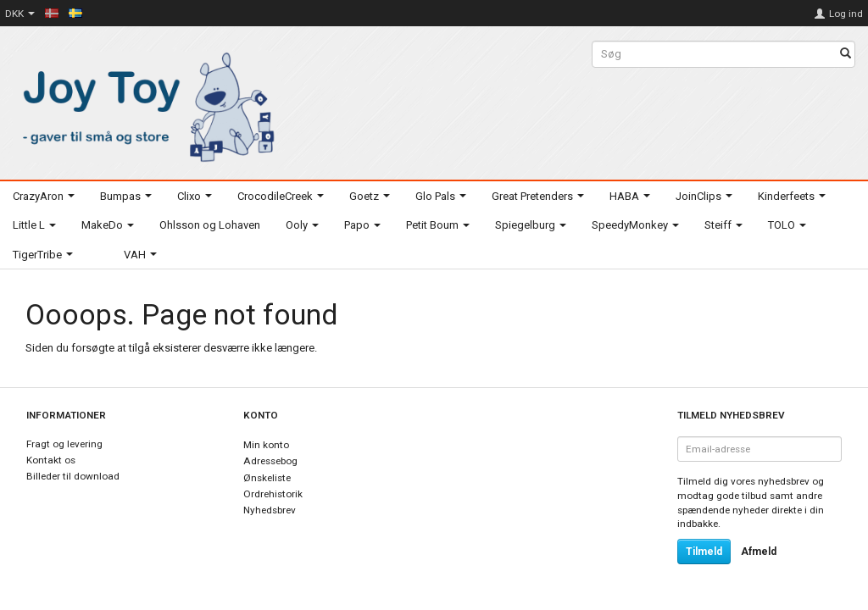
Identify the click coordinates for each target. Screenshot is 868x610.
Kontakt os (51, 460)
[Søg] (846, 55)
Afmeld (759, 552)
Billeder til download (73, 476)
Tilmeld (704, 552)
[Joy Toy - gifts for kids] (145, 104)
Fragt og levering (64, 444)
